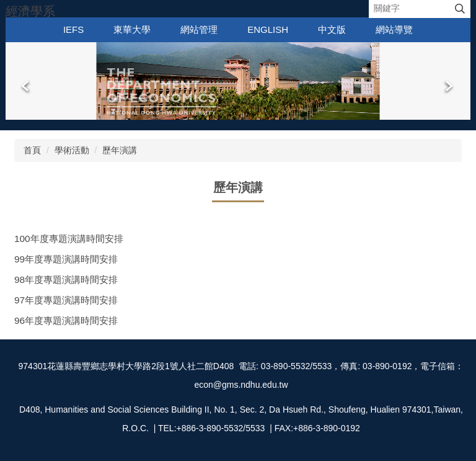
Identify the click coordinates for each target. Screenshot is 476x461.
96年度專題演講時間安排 (66, 320)
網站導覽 (394, 29)
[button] (26, 86)
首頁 (32, 150)
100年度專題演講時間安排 (69, 239)
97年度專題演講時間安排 (66, 300)
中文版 (332, 29)
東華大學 (132, 29)
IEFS (73, 29)
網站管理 (199, 29)
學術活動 (72, 150)
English (268, 29)
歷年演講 (120, 150)
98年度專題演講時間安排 (66, 280)
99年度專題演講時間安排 (66, 259)
